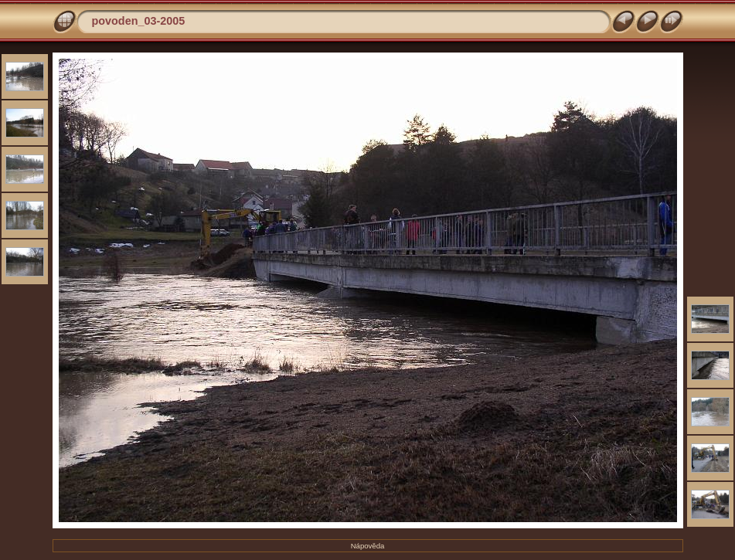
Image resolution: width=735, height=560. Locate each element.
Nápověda (368, 546)
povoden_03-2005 (139, 21)
